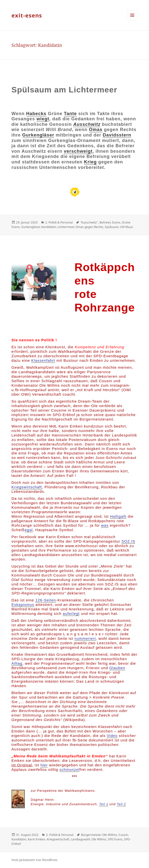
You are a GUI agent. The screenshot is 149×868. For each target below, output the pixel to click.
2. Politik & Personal (59, 222)
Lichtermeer (66, 227)
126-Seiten (46, 600)
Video (112, 736)
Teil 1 (104, 804)
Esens (116, 222)
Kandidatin (49, 227)
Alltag (17, 663)
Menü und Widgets (132, 20)
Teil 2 (121, 804)
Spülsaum (112, 227)
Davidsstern (117, 135)
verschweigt (78, 151)
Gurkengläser (38, 135)
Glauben (117, 668)
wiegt (43, 119)
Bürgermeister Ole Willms (99, 835)
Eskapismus (23, 605)
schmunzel (70, 769)
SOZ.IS (128, 541)
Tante (70, 114)
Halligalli (118, 516)
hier (44, 765)
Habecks (36, 114)
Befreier (105, 222)
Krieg (90, 162)
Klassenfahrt (43, 360)
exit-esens (27, 15)
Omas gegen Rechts (89, 227)
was (105, 525)
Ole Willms (99, 839)
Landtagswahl (80, 839)
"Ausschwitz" (89, 222)
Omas (96, 130)
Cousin (123, 835)
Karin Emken (36, 839)
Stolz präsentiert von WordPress (34, 860)
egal (29, 530)
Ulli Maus (126, 227)
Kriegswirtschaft (27, 487)
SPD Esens (115, 839)
